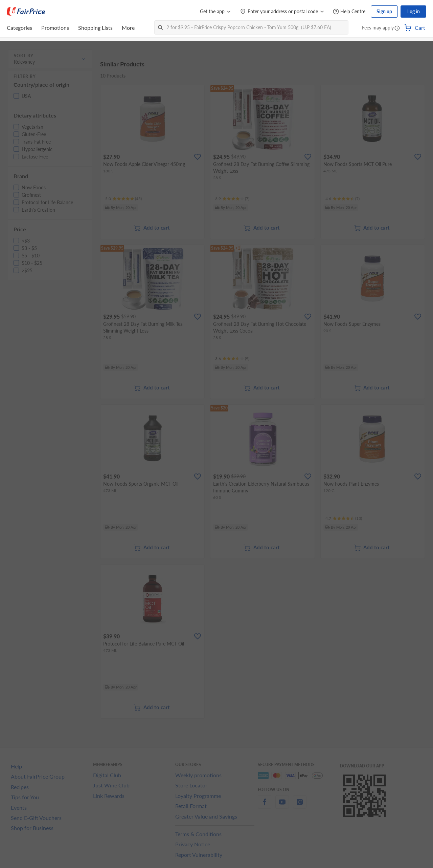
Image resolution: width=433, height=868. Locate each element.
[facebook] (265, 806)
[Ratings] (123, 199)
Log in (414, 11)
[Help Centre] (349, 12)
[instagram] (300, 806)
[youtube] (282, 806)
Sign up (384, 11)
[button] (397, 28)
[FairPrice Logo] (26, 12)
